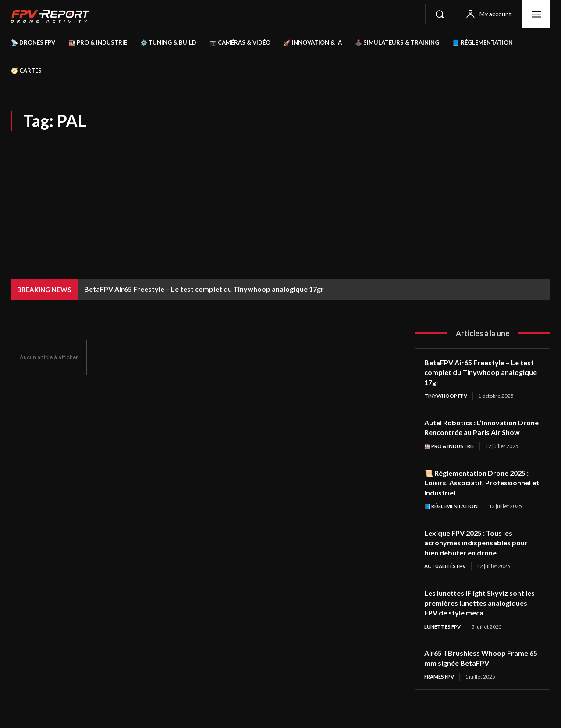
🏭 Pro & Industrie (451, 456)
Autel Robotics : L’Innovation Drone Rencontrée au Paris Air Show (478, 433)
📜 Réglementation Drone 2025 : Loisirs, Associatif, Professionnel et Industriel (483, 493)
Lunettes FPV (444, 638)
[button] (440, 14)
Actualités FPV (447, 577)
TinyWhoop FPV (447, 396)
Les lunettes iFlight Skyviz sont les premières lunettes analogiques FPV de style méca (480, 613)
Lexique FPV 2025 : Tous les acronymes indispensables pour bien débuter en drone (480, 553)
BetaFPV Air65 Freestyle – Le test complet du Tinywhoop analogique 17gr (204, 289)
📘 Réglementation (453, 517)
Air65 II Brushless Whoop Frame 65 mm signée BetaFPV (481, 669)
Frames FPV (441, 688)
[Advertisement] (280, 196)
